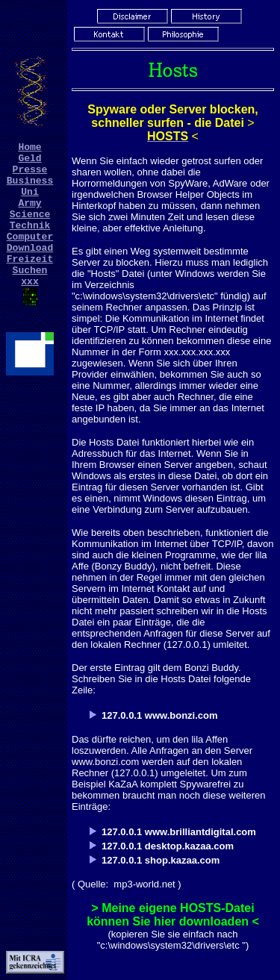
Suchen (30, 296)
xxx (29, 310)
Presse (30, 175)
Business (30, 189)
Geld (29, 162)
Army (29, 216)
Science (30, 229)
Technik (30, 243)
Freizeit (30, 283)
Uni (29, 202)
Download (30, 269)
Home (29, 149)
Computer (30, 256)
